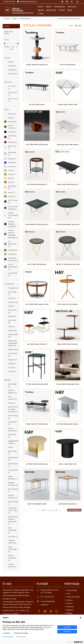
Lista (80, 26)
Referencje (51, 10)
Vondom (12, 371)
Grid (76, 26)
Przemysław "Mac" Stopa (13, 510)
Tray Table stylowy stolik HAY (37, 344)
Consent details (8, 637)
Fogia (11, 306)
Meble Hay (13, 349)
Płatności (69, 603)
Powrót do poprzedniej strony (69, 18)
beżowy (12, 114)
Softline (12, 364)
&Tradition (13, 288)
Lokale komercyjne (73, 597)
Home (7, 18)
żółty (11, 178)
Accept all (67, 627)
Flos (17, 610)
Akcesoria (72, 7)
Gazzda (12, 316)
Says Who (13, 537)
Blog (70, 10)
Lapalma (12, 330)
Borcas (12, 298)
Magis (28, 607)
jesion (11, 192)
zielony (12, 174)
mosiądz (12, 254)
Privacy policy (21, 637)
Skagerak (12, 360)
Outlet (62, 10)
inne (11, 62)
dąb (11, 182)
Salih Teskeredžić (12, 530)
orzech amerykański (13, 267)
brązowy (12, 122)
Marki (40, 7)
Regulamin (70, 610)
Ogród (41, 10)
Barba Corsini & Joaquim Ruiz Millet (13, 409)
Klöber (12, 327)
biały (11, 118)
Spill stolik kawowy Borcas (68, 504)
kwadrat (12, 66)
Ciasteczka (70, 607)
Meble (49, 7)
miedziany (13, 250)
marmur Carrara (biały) (13, 215)
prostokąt (13, 74)
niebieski (12, 163)
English (6, 618)
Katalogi (69, 613)
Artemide (6, 610)
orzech (12, 196)
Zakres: (7, 47)
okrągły (12, 70)
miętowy (12, 159)
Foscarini (6, 614)
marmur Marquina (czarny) (12, 224)
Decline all (67, 632)
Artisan (12, 403)
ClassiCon (13, 302)
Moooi (12, 610)
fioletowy (13, 142)
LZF (28, 610)
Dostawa (69, 600)
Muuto (27, 595)
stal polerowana (12, 244)
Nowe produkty (72, 590)
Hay (11, 447)
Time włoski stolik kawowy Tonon (37, 304)
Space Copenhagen (13, 549)
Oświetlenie (59, 7)
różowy (12, 166)
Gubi (15, 599)
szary (11, 170)
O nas (41, 14)
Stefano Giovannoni (12, 558)
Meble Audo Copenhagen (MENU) (13, 343)
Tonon (12, 367)
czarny (12, 132)
